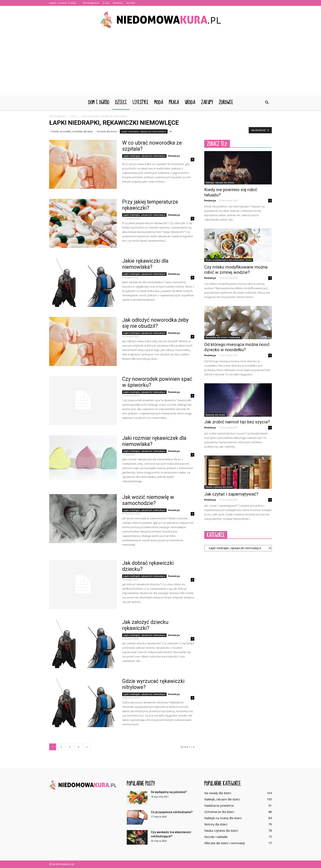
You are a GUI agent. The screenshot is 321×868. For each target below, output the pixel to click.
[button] (267, 103)
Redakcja (174, 156)
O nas (106, 3)
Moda (159, 103)
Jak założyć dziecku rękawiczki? (145, 625)
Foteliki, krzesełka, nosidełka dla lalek (72, 131)
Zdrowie (226, 103)
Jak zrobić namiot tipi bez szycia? (237, 422)
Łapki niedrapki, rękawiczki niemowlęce (144, 131)
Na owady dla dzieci (218, 793)
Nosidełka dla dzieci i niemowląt (223, 337)
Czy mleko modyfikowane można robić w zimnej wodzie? (236, 270)
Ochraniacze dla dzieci (219, 812)
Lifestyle (140, 103)
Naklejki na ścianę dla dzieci (223, 818)
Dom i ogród (99, 103)
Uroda (190, 103)
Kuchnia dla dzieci (107, 131)
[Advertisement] (160, 64)
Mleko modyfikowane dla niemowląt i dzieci (229, 260)
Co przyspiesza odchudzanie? (172, 812)
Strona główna (91, 3)
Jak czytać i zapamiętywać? (231, 494)
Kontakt (131, 3)
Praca (174, 103)
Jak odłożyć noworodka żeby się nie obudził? (155, 323)
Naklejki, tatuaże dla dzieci (220, 183)
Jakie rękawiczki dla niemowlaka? (145, 264)
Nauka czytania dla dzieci (219, 487)
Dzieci (121, 103)
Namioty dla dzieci (215, 415)
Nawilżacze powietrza (219, 806)
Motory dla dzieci (216, 824)
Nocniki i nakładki (216, 837)
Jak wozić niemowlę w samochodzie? (148, 500)
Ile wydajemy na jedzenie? (169, 792)
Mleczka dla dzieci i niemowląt (225, 843)
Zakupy (207, 103)
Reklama (118, 3)
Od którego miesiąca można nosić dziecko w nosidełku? (237, 347)
